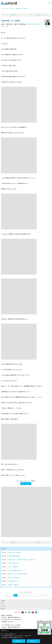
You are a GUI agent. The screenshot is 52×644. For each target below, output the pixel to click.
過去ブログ (30, 24)
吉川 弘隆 (5, 27)
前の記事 (13, 15)
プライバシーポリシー (19, 636)
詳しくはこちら (26, 484)
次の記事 (39, 15)
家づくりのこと (38, 24)
